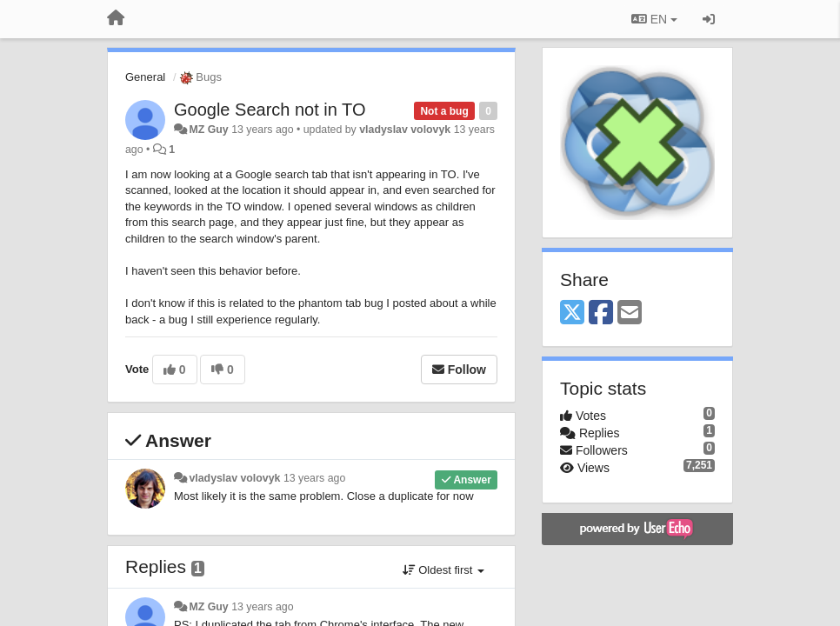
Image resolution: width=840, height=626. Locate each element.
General (145, 77)
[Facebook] (601, 313)
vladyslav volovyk (405, 130)
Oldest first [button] (443, 570)
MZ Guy (208, 130)
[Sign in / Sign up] (709, 19)
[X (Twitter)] (572, 313)
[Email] (630, 313)
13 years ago (314, 478)
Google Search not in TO (270, 110)
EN (654, 19)
